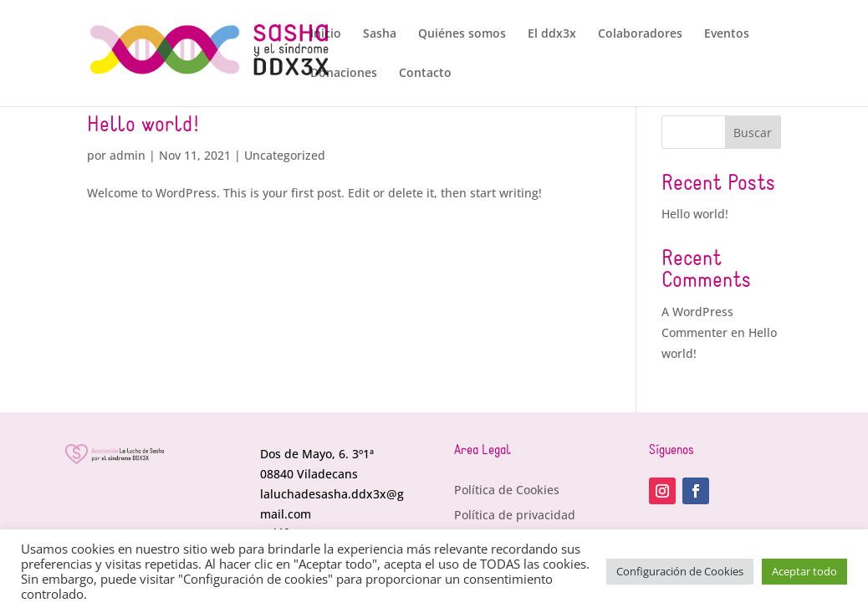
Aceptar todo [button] (804, 571)
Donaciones (344, 74)
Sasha (380, 34)
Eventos (727, 34)
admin (128, 155)
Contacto (425, 74)
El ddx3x (552, 34)
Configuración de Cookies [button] (680, 571)
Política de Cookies (507, 491)
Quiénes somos (462, 34)
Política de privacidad (515, 516)
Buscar (753, 133)
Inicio (326, 34)
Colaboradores (640, 34)
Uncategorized (285, 155)
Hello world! (143, 126)
